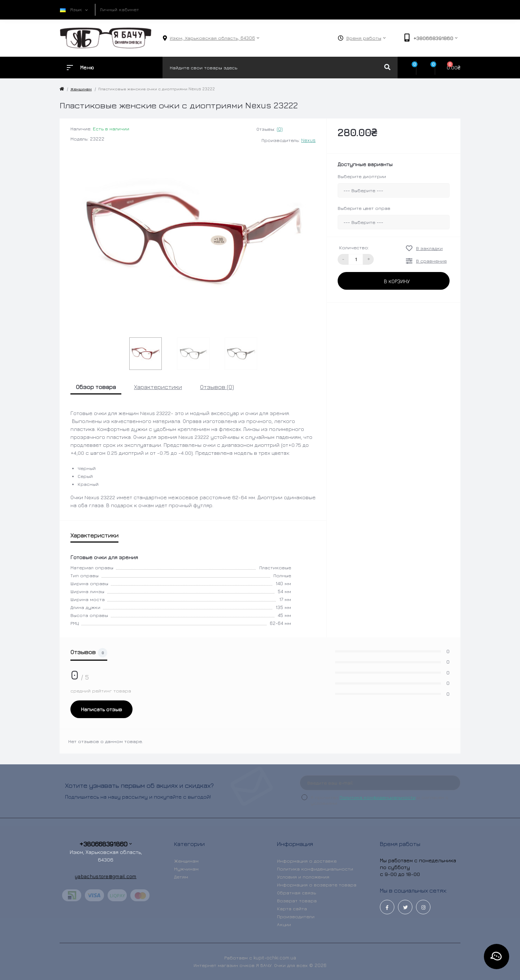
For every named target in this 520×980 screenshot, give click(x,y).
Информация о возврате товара (317, 885)
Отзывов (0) (217, 387)
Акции (284, 924)
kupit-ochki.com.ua (275, 958)
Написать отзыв (101, 709)
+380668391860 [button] (106, 844)
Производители (296, 916)
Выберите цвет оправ (364, 208)
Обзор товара (96, 387)
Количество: (354, 247)
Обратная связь (296, 893)
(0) (280, 129)
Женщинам (81, 89)
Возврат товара (297, 901)
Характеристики (158, 387)
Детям (181, 877)
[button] (212, 38)
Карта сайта (292, 908)
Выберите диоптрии (362, 176)
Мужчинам (186, 869)
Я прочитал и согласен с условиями (380, 800)
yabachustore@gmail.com (106, 876)
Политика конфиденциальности (378, 797)
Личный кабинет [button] (120, 9)
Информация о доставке (307, 861)
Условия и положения (303, 877)
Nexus (308, 140)
